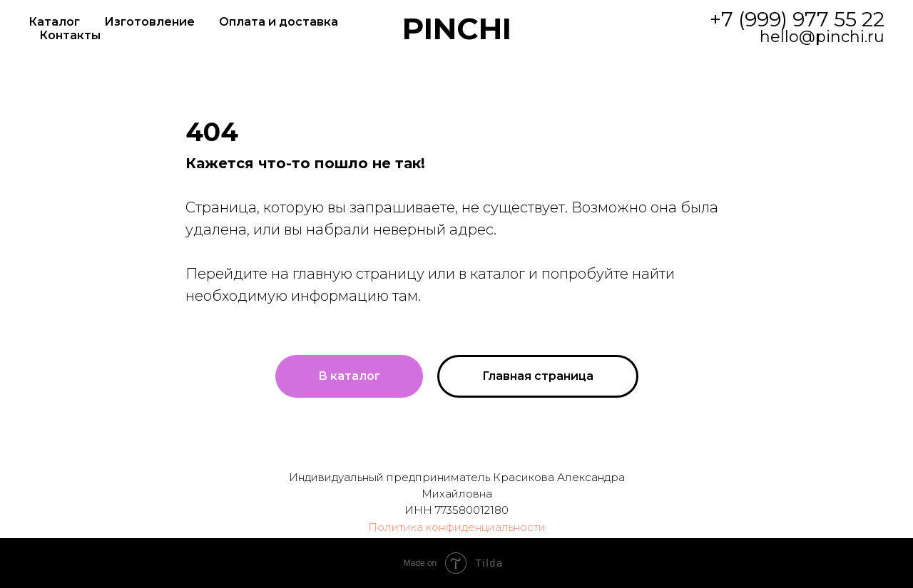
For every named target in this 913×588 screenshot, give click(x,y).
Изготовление (149, 22)
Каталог (54, 22)
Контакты (70, 35)
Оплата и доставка (279, 22)
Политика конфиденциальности (457, 527)
